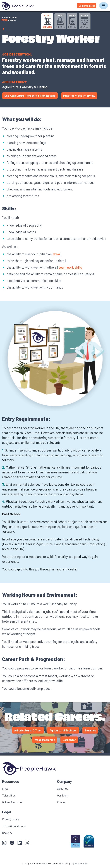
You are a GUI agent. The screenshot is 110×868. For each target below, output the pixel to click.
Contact (62, 802)
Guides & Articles (12, 802)
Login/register (87, 6)
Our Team (63, 795)
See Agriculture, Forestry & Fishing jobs (30, 95)
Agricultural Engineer (63, 730)
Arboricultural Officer (28, 730)
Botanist (90, 730)
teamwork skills (70, 267)
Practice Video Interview (79, 95)
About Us (63, 788)
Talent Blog (9, 795)
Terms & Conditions (14, 826)
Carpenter (69, 740)
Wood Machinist (45, 740)
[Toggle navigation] (104, 6)
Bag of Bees (81, 863)
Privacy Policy (11, 819)
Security (7, 833)
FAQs (5, 788)
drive (56, 254)
